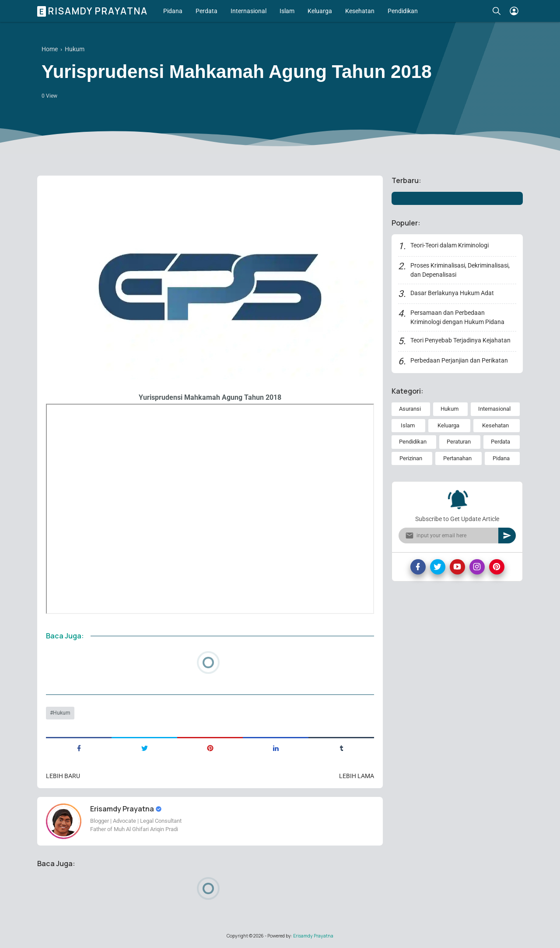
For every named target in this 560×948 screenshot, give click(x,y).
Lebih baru (63, 776)
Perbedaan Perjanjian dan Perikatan (459, 360)
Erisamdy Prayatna (94, 11)
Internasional (248, 11)
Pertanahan (457, 458)
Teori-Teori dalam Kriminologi (450, 245)
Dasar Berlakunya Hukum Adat (452, 293)
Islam (287, 11)
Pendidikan (403, 11)
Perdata (206, 11)
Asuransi (410, 409)
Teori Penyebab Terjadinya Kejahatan (460, 340)
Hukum (62, 713)
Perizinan (411, 458)
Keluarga (320, 11)
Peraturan (459, 442)
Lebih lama (357, 776)
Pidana (173, 11)
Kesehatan (360, 11)
